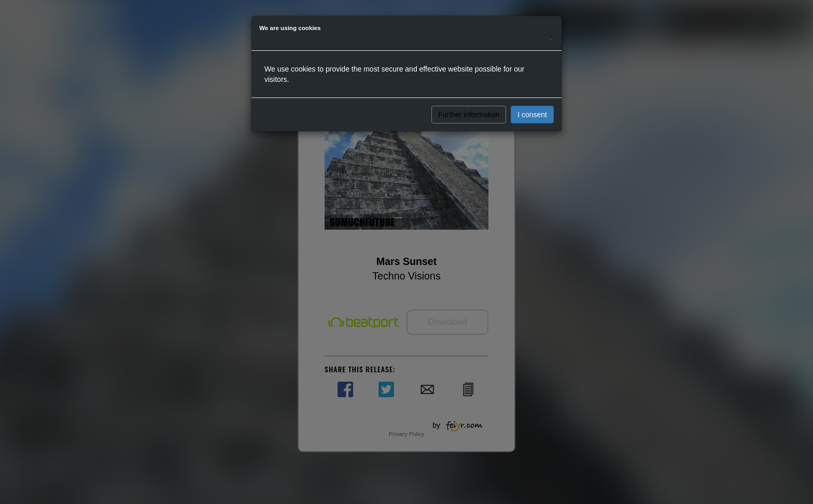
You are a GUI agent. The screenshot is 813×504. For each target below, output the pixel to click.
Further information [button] (469, 115)
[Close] (551, 37)
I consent (532, 115)
